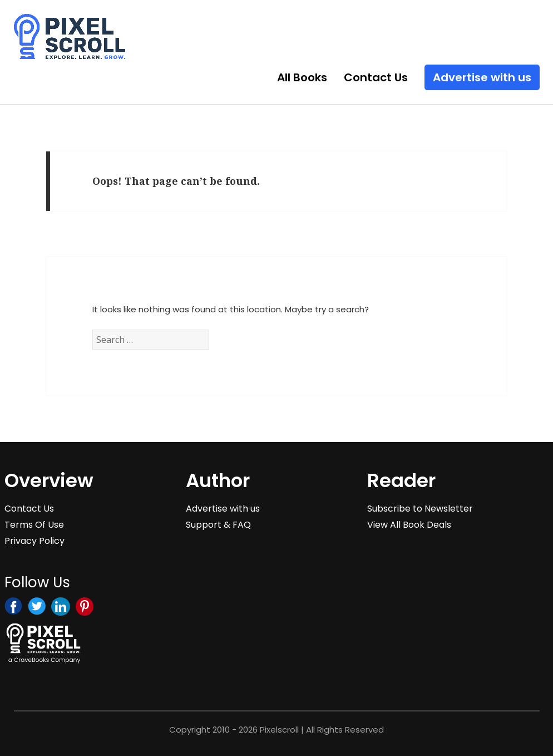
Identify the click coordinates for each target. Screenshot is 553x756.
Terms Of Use (34, 525)
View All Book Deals (409, 525)
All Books (302, 77)
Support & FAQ (218, 525)
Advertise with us (482, 77)
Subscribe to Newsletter (420, 509)
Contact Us (376, 77)
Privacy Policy (34, 541)
